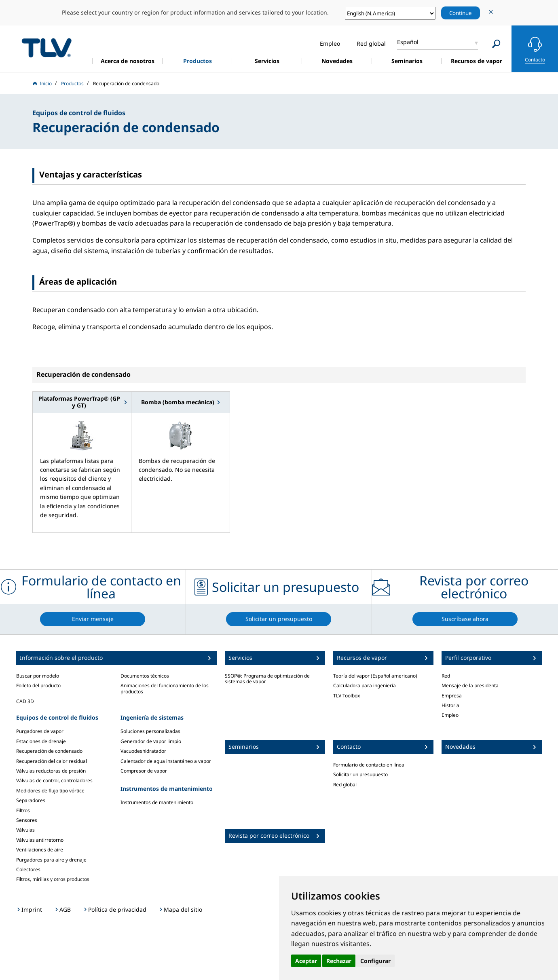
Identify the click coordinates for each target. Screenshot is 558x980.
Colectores (28, 869)
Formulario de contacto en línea (369, 765)
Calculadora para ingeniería (365, 685)
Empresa (452, 696)
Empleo (450, 715)
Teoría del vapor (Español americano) (375, 676)
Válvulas (25, 830)
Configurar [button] (375, 961)
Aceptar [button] (306, 961)
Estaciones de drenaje (41, 741)
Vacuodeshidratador (143, 751)
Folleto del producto (38, 685)
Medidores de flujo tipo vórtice (50, 791)
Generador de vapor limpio (151, 741)
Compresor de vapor (144, 771)
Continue (461, 13)
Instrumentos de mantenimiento (157, 802)
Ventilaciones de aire (40, 850)
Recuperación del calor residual (52, 761)
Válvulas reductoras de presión (51, 771)
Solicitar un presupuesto (360, 774)
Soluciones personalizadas (150, 731)
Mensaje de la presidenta (470, 685)
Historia (450, 705)
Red (446, 676)
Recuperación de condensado (49, 751)
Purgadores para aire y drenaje (51, 860)
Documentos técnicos (145, 676)
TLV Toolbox (347, 696)
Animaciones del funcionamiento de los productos (165, 688)
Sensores (27, 820)
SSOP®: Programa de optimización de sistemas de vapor (267, 679)
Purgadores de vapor (40, 731)
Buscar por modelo (38, 676)
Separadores (31, 800)
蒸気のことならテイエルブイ (46, 48)
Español (408, 42)
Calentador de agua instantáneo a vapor (166, 761)
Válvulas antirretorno (40, 840)
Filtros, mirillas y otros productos (53, 879)
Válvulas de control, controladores (54, 780)
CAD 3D (25, 701)
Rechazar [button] (339, 961)
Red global (345, 785)
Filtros (23, 810)
